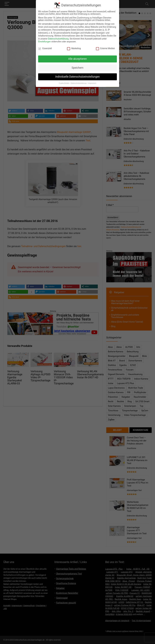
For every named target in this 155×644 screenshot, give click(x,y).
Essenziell (45, 48)
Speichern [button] (77, 68)
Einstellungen (45, 42)
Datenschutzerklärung (58, 39)
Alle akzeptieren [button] (77, 59)
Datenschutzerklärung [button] (79, 83)
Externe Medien (105, 48)
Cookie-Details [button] (64, 83)
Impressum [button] (92, 83)
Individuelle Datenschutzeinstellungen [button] (77, 77)
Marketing (74, 48)
